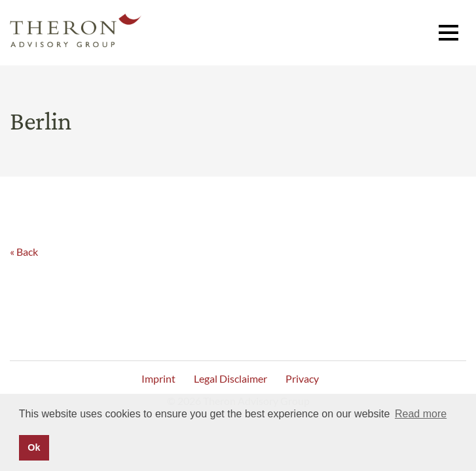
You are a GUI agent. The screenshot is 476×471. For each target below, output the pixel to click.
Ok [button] (34, 447)
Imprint (158, 378)
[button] (449, 33)
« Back (24, 252)
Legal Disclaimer (230, 378)
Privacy (302, 378)
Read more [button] (421, 414)
